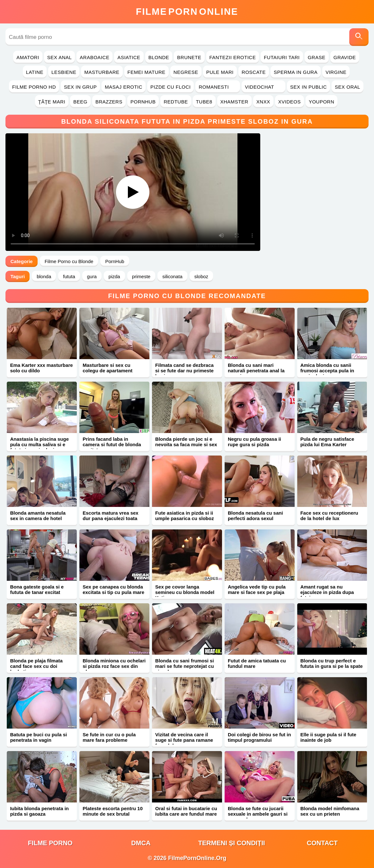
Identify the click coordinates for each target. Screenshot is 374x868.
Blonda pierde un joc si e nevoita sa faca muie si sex (186, 442)
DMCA (141, 843)
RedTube (176, 102)
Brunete (189, 57)
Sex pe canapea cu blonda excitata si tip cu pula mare (113, 589)
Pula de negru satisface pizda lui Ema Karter (327, 442)
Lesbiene (64, 72)
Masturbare (102, 72)
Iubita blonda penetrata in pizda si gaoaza (39, 811)
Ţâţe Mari (52, 102)
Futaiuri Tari (282, 57)
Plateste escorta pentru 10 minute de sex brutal (113, 811)
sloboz (201, 276)
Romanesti (218, 87)
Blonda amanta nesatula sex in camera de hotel (38, 516)
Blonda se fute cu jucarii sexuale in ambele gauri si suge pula (258, 814)
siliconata (172, 276)
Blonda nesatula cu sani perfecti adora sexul (255, 516)
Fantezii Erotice (233, 57)
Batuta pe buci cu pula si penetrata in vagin (38, 737)
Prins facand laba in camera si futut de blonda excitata (112, 444)
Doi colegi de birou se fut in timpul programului (259, 737)
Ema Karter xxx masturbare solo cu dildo (41, 368)
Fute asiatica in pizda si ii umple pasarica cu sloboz (185, 516)
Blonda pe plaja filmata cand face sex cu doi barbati (36, 666)
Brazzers (109, 102)
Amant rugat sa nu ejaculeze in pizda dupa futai (327, 592)
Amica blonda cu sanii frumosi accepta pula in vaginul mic (327, 371)
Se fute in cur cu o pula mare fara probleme (109, 737)
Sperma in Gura (296, 72)
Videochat (263, 87)
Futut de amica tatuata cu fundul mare (257, 663)
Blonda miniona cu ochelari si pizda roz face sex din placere (114, 666)
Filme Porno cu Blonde (69, 261)
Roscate (254, 72)
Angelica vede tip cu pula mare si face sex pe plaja (257, 589)
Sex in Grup (80, 87)
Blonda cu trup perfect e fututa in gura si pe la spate (332, 663)
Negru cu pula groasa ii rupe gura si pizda (254, 442)
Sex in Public (308, 87)
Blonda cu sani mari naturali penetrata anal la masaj (256, 371)
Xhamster (234, 102)
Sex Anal (60, 57)
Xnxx (263, 102)
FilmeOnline (187, 12)
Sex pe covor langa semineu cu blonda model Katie (185, 592)
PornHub (143, 102)
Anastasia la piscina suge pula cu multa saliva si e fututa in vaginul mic (39, 444)
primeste (141, 276)
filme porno (50, 843)
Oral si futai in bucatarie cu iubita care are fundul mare (186, 811)
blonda (44, 276)
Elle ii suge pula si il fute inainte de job (328, 737)
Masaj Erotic (124, 87)
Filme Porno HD (34, 87)
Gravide (345, 57)
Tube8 (204, 102)
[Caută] (359, 37)
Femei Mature (147, 72)
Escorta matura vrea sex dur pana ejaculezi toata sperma (110, 518)
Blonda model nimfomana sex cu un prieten (330, 811)
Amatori (28, 57)
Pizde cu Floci (170, 87)
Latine (35, 72)
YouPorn (321, 102)
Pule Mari (220, 72)
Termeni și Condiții (232, 843)
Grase (317, 57)
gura (92, 276)
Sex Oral (347, 87)
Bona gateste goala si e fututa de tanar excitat (37, 589)
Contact (322, 843)
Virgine (336, 72)
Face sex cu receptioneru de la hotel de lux (329, 516)
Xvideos (289, 102)
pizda (114, 276)
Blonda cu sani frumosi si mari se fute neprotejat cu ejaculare (185, 666)
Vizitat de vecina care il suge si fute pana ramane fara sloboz (184, 740)
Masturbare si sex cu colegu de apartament (107, 368)
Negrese (186, 72)
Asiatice (129, 57)
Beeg (80, 102)
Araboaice (94, 57)
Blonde (159, 57)
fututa (69, 276)
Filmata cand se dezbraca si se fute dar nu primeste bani (184, 371)
